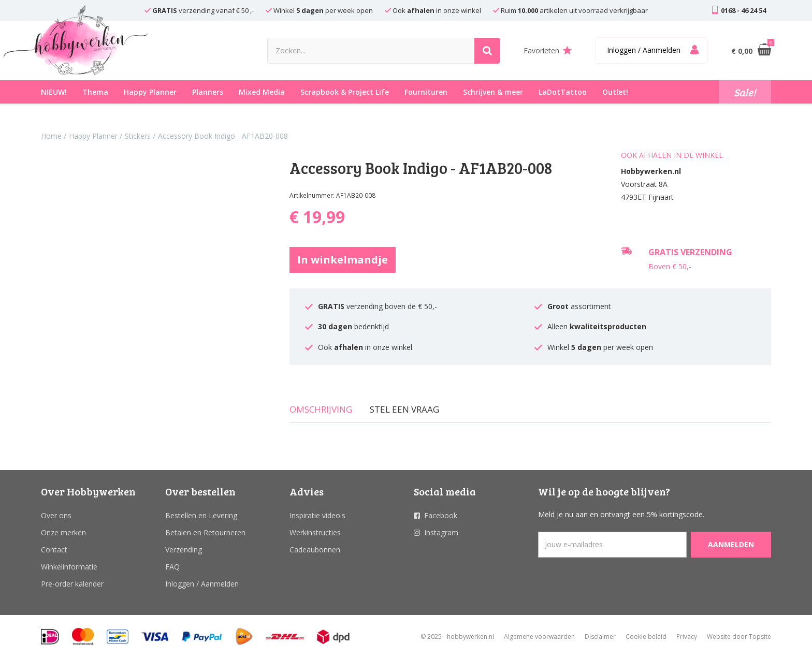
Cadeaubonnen (315, 550)
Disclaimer (600, 637)
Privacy (687, 637)
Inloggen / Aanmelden (202, 584)
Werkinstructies (315, 532)
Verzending (184, 550)
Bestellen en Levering (201, 515)
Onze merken (63, 532)
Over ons (56, 515)
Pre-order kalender (72, 584)
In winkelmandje (343, 260)
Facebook (441, 515)
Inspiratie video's (317, 515)
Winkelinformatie (69, 567)
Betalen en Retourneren (205, 532)
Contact (54, 550)
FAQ (172, 567)
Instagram (441, 532)
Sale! (745, 92)
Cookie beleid (646, 637)
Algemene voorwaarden (539, 637)
